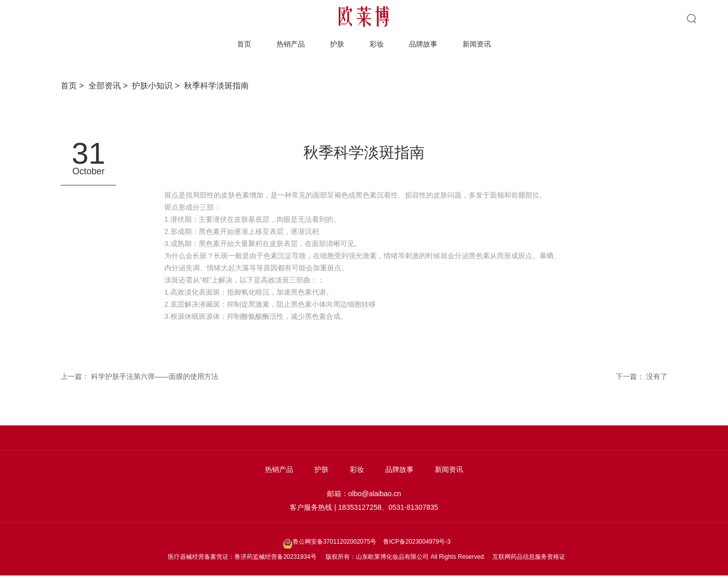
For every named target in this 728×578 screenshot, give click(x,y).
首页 (244, 44)
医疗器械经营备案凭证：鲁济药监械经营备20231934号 (242, 557)
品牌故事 (423, 44)
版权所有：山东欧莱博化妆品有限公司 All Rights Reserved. (405, 557)
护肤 (337, 44)
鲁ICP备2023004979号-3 (417, 542)
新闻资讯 (477, 44)
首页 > (75, 86)
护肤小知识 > (158, 86)
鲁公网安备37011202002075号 (330, 542)
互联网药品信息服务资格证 (529, 557)
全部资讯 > (110, 86)
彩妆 (377, 44)
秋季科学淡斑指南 (216, 86)
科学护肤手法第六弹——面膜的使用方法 (155, 376)
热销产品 (291, 44)
